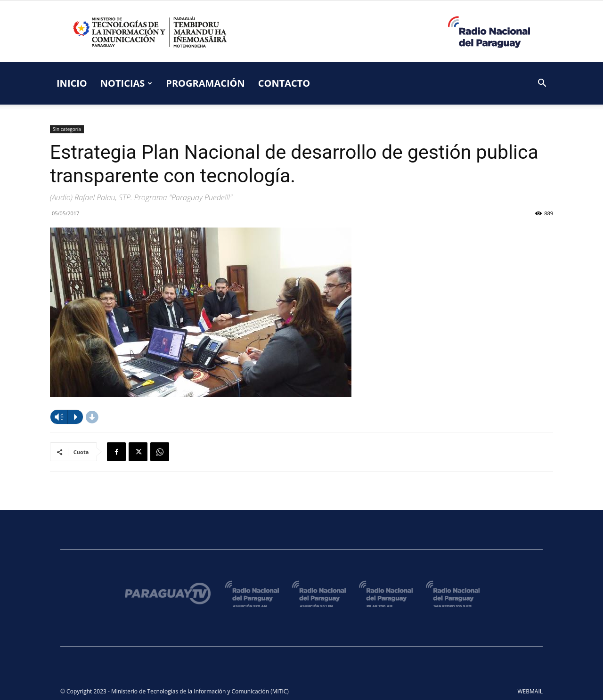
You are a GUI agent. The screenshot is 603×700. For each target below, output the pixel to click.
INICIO (72, 83)
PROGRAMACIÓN (205, 83)
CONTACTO (284, 83)
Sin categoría (67, 129)
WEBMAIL (530, 691)
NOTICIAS (126, 83)
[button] (542, 84)
